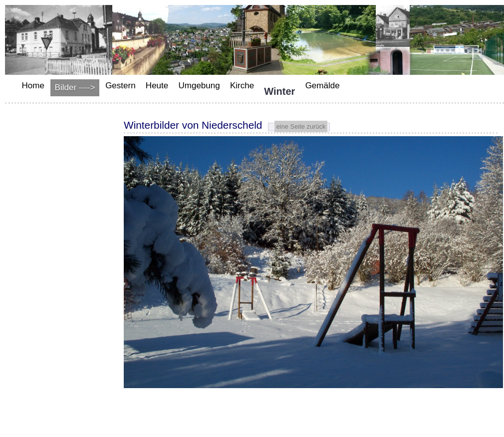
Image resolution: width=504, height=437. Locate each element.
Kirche (242, 86)
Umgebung (199, 86)
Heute (157, 86)
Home (33, 86)
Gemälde (323, 86)
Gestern (120, 86)
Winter (279, 91)
